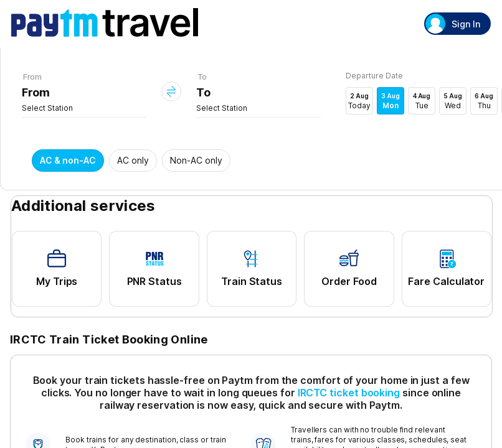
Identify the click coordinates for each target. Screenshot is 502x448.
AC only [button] (133, 160)
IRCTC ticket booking (349, 393)
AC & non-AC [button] (68, 160)
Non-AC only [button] (196, 160)
